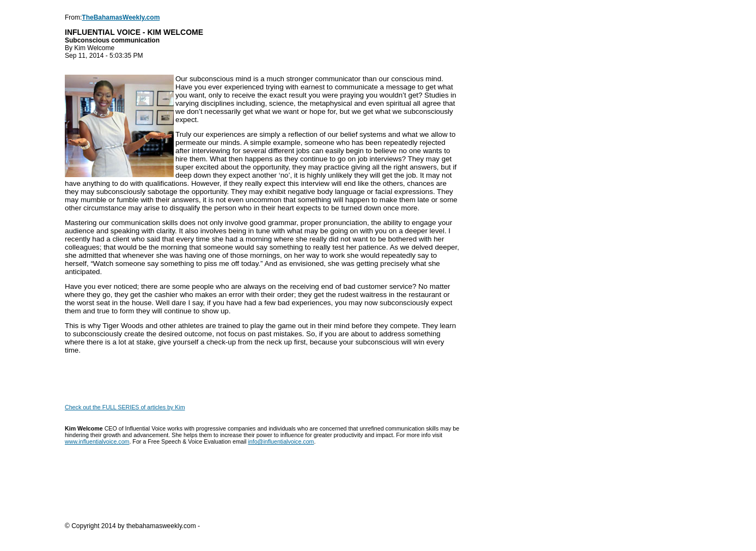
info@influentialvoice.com (281, 441)
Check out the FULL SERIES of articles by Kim (125, 407)
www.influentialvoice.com (97, 441)
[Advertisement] (263, 490)
